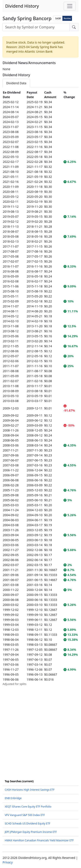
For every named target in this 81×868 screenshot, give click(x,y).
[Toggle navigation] (70, 6)
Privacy (8, 862)
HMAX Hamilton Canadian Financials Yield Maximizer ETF (39, 840)
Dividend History (22, 6)
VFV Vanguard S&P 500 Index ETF (25, 815)
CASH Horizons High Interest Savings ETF (30, 790)
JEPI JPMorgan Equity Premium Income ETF (31, 832)
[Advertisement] (40, 727)
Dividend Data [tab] (16, 83)
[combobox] (36, 27)
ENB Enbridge (13, 798)
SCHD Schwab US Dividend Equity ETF (28, 823)
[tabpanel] (40, 388)
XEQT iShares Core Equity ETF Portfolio (28, 807)
